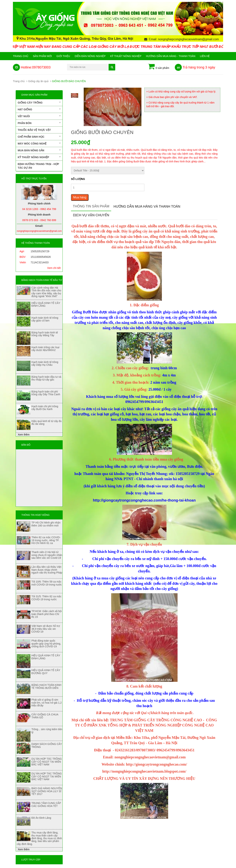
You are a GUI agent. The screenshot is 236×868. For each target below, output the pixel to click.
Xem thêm (24, 435)
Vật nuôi (39, 116)
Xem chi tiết (54, 268)
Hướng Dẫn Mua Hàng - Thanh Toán (171, 56)
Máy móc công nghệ (39, 143)
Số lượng (78, 179)
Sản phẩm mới (42, 56)
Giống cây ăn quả (38, 81)
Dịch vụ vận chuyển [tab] (91, 215)
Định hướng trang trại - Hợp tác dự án (38, 166)
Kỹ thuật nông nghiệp (126, 56)
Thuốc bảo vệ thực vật (34, 130)
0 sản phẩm (159, 67)
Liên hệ (205, 56)
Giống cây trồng (39, 102)
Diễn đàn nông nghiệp (90, 56)
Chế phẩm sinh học (39, 137)
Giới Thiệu (63, 56)
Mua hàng (80, 197)
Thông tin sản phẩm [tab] (91, 206)
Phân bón (39, 123)
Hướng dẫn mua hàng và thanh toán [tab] (147, 206)
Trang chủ (21, 56)
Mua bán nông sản (39, 150)
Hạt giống (39, 109)
